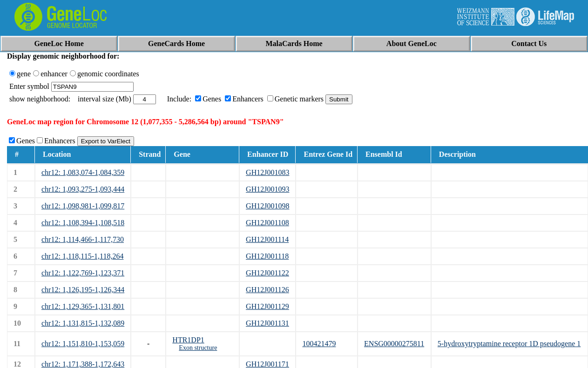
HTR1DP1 (188, 340)
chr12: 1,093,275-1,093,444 (83, 189)
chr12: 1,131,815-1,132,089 (83, 323)
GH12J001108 (267, 223)
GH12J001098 (267, 206)
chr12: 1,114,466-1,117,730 (83, 239)
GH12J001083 (267, 172)
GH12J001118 (267, 256)
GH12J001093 (267, 189)
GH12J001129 (267, 306)
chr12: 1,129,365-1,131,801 (83, 306)
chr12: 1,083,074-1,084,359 (83, 172)
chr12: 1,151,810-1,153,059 (83, 344)
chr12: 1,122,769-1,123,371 (83, 273)
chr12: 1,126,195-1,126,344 (83, 290)
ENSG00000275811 (394, 344)
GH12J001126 (267, 290)
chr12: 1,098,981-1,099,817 (83, 206)
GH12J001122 (267, 273)
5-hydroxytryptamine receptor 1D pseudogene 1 (509, 344)
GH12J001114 (267, 239)
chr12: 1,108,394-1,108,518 (83, 223)
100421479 (319, 344)
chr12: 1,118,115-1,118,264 (82, 256)
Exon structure (198, 348)
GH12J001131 (267, 323)
